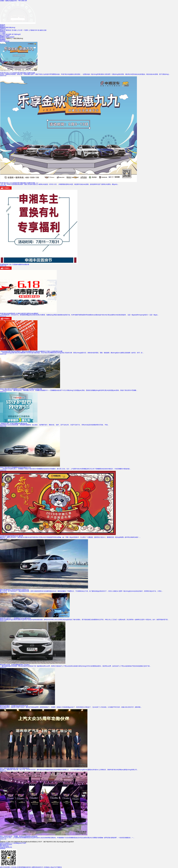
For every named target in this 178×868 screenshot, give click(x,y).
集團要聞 (3, 28)
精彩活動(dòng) (11, 28)
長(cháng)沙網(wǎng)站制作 (66, 842)
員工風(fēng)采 (16, 34)
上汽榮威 (31, 30)
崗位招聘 (9, 34)
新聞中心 (3, 26)
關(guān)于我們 (5, 36)
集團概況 (3, 37)
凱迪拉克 (3, 30)
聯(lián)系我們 (10, 37)
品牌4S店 (3, 29)
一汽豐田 (25, 30)
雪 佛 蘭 (14, 30)
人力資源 (3, 33)
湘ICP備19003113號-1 (50, 842)
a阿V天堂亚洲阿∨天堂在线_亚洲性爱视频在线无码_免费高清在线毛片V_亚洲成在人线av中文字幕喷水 (31, 867)
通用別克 (9, 30)
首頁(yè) (3, 25)
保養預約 (3, 32)
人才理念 (3, 34)
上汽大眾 (20, 30)
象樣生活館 (43, 30)
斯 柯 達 (37, 30)
